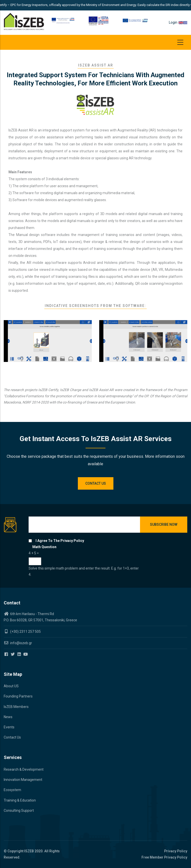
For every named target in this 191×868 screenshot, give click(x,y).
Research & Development (24, 769)
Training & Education (20, 800)
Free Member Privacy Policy (164, 857)
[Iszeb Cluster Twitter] (13, 654)
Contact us (96, 483)
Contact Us (12, 737)
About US (11, 686)
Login (173, 22)
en (181, 22)
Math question (44, 547)
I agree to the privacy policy (60, 541)
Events (9, 727)
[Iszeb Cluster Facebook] (7, 654)
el (185, 22)
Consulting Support (19, 810)
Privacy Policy (176, 851)
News (8, 717)
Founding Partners (18, 696)
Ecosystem (12, 790)
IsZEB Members (16, 707)
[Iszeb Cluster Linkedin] (20, 654)
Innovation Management (23, 780)
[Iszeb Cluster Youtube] (26, 654)
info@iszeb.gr (21, 643)
